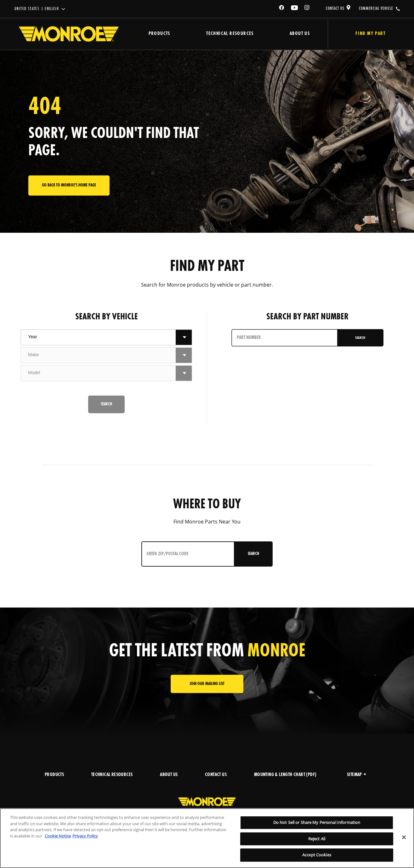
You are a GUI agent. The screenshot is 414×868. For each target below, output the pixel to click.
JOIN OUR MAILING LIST (207, 684)
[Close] (404, 837)
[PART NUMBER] (284, 338)
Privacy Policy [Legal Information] (85, 836)
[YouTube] (295, 9)
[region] (207, 838)
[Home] (69, 34)
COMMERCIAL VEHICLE (376, 9)
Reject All (317, 839)
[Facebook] (282, 9)
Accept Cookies (317, 855)
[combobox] (98, 337)
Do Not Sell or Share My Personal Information (317, 822)
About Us (293, 34)
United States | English (37, 9)
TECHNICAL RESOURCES (112, 775)
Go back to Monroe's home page (69, 185)
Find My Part (367, 34)
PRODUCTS (54, 775)
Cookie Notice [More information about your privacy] (58, 836)
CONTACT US (335, 9)
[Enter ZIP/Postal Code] (187, 554)
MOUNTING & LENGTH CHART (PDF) (285, 775)
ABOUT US (169, 775)
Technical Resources (226, 34)
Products (158, 34)
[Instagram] (307, 9)
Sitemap (357, 775)
